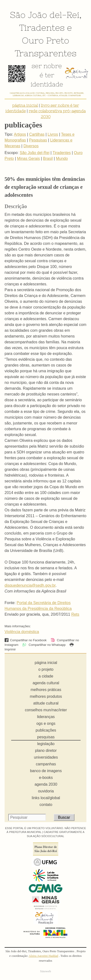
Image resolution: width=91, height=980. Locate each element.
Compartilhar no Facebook (26, 640)
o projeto (46, 669)
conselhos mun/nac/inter (46, 710)
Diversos (31, 146)
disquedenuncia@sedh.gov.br (30, 585)
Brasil (48, 159)
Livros (53, 134)
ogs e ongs (46, 723)
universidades (46, 757)
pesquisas (46, 737)
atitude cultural (46, 703)
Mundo (62, 159)
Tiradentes (42, 28)
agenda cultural (46, 683)
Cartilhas (37, 134)
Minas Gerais (28, 159)
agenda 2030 (46, 784)
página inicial (25, 105)
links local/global (46, 798)
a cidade (46, 676)
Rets (75, 614)
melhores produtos (46, 696)
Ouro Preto (45, 40)
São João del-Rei (45, 15)
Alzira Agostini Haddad (43, 956)
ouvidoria (46, 791)
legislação (46, 744)
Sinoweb (45, 971)
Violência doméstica (22, 632)
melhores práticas (46, 690)
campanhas (46, 764)
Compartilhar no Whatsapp (44, 645)
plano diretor (46, 751)
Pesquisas (38, 140)
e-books (46, 778)
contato (46, 805)
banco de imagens (46, 771)
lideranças (46, 717)
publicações (46, 730)
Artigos (20, 134)
